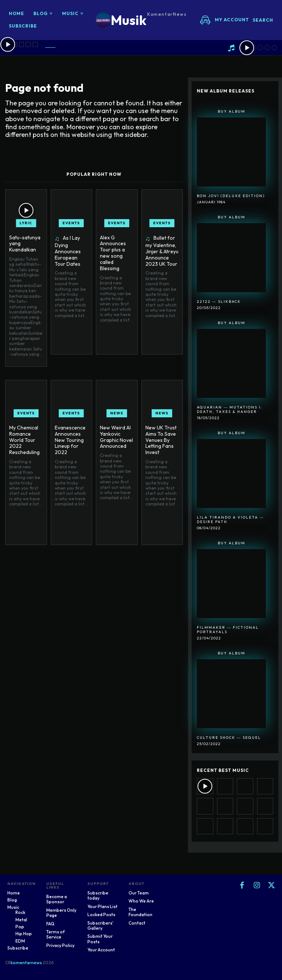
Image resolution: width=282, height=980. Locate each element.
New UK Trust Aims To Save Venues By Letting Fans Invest (161, 440)
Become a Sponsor (57, 899)
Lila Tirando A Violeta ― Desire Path (230, 520)
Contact (137, 923)
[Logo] (141, 20)
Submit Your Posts (100, 939)
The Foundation (140, 912)
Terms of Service (55, 934)
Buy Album (232, 111)
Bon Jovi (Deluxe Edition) (231, 196)
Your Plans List (102, 906)
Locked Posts (101, 914)
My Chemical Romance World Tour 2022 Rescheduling (24, 440)
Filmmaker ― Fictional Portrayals (228, 630)
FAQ (50, 924)
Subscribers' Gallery (100, 925)
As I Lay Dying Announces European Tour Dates (68, 251)
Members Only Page (61, 913)
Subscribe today (98, 895)
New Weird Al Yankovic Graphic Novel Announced (116, 437)
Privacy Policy (60, 945)
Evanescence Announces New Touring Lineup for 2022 (70, 440)
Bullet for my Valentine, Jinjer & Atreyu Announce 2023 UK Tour (162, 251)
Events (71, 223)
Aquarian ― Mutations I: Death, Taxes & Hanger (230, 409)
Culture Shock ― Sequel (229, 738)
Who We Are (141, 901)
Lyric (26, 223)
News (117, 413)
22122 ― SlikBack (219, 302)
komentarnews (26, 963)
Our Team (139, 893)
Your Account (101, 950)
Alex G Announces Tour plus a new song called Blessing (113, 253)
